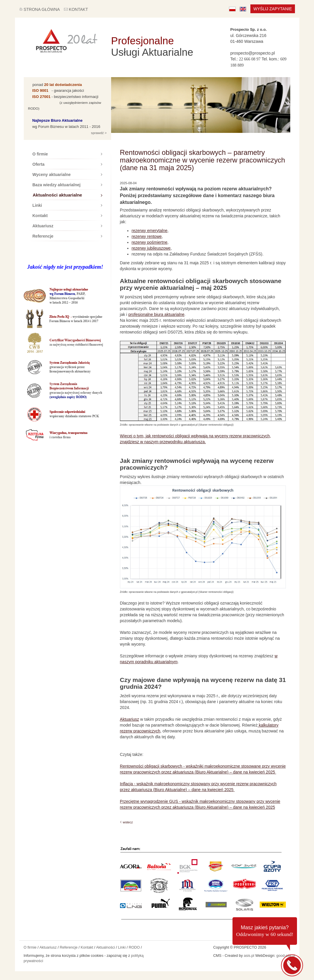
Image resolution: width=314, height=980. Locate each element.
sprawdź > (98, 133)
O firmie (67, 154)
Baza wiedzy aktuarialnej (67, 185)
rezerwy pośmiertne (150, 242)
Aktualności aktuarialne (68, 195)
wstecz (128, 822)
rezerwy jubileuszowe (151, 248)
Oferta (67, 164)
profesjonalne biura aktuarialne (156, 314)
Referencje (67, 236)
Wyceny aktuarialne (67, 175)
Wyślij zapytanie (273, 9)
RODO (134, 947)
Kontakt (67, 216)
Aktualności (106, 947)
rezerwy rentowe (147, 236)
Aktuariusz (67, 226)
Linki (67, 205)
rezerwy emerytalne (150, 231)
